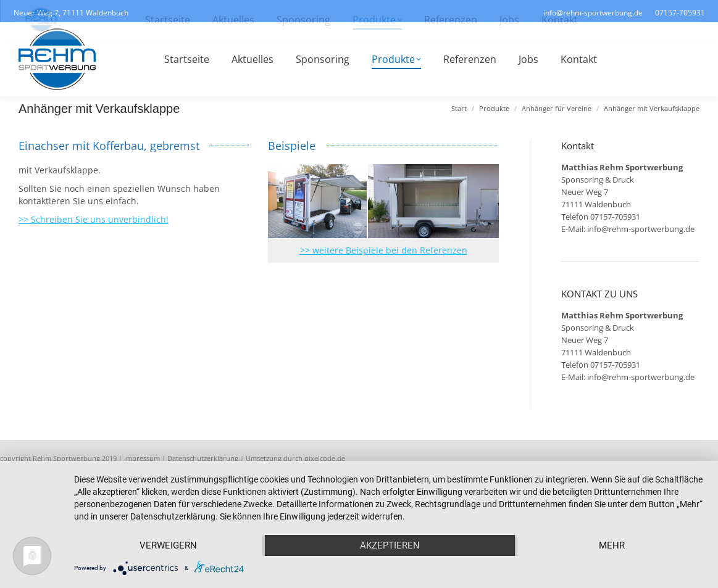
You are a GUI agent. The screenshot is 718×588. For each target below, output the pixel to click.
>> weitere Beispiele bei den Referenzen (384, 250)
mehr (612, 545)
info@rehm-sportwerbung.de (641, 229)
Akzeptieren (390, 545)
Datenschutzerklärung (203, 458)
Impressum (142, 458)
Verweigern (168, 545)
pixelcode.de (325, 458)
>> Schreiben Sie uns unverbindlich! (94, 219)
